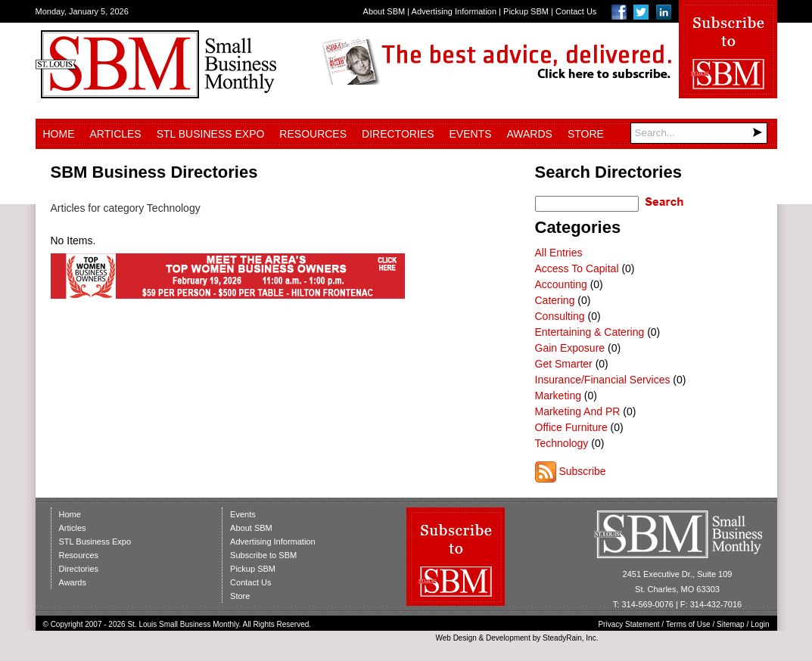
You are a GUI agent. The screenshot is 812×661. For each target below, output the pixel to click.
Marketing (558, 396)
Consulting (560, 316)
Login (760, 624)
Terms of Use (688, 624)
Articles (116, 134)
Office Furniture (571, 427)
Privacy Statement (628, 624)
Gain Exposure (570, 348)
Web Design (456, 638)
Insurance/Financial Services (603, 380)
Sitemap (731, 624)
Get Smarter (564, 364)
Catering (555, 300)
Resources (313, 134)
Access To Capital (577, 268)
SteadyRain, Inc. (570, 638)
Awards (530, 134)
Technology (562, 443)
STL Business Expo (211, 134)
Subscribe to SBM (263, 555)
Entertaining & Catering (590, 332)
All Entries (559, 253)
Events (470, 134)
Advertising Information (454, 11)
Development (508, 638)
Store (586, 134)
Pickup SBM (526, 11)
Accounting (561, 284)
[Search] (699, 133)
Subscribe (582, 471)
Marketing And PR (578, 411)
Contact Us (576, 11)
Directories (398, 134)
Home (59, 134)
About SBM (384, 11)
